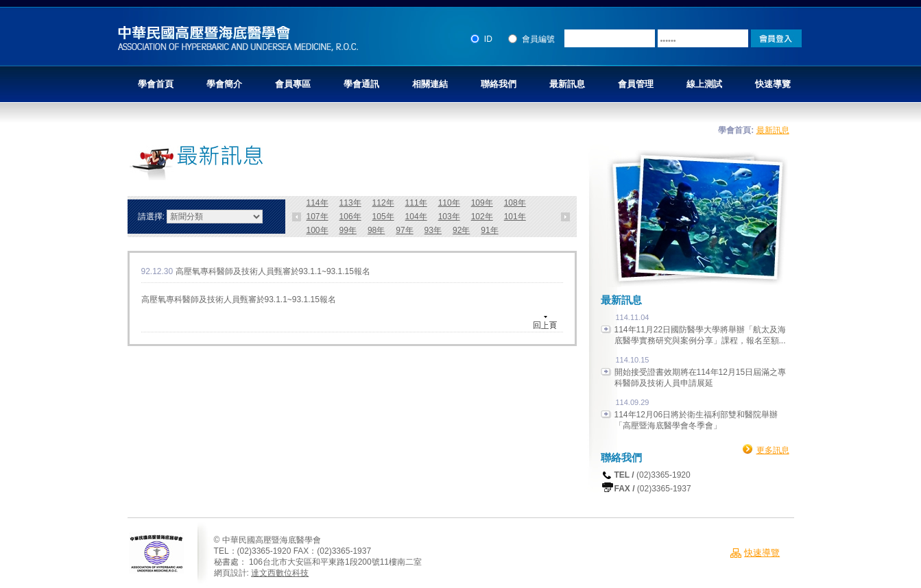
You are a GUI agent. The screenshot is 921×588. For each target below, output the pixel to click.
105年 (383, 217)
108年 (515, 203)
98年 (376, 230)
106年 (350, 217)
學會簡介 (224, 84)
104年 (416, 217)
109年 (482, 203)
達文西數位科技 (280, 573)
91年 (489, 230)
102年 (482, 217)
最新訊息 (567, 84)
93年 (433, 230)
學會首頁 (156, 84)
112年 (383, 203)
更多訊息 (773, 450)
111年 (416, 203)
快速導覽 (773, 84)
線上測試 (704, 84)
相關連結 (430, 84)
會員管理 (636, 84)
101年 (515, 217)
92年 (461, 230)
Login (776, 38)
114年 (318, 203)
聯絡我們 (499, 84)
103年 (449, 217)
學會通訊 (361, 84)
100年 (318, 230)
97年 (404, 230)
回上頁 (547, 323)
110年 (449, 203)
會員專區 (293, 84)
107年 (318, 217)
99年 (348, 230)
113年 (350, 203)
